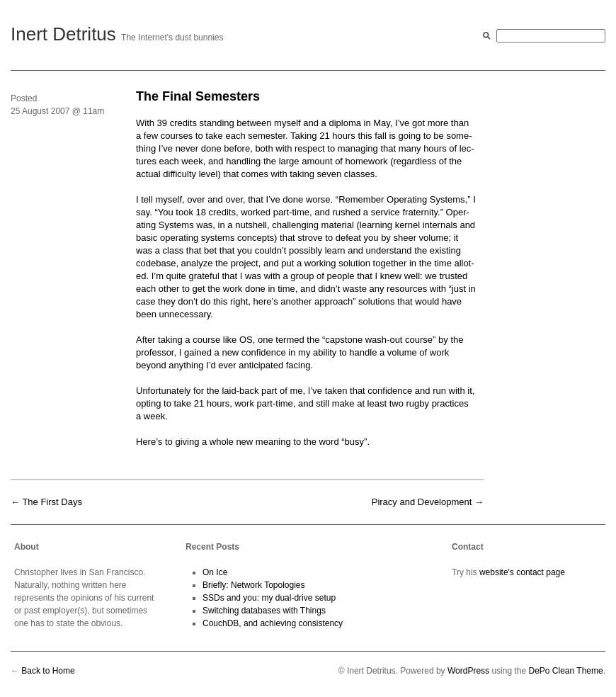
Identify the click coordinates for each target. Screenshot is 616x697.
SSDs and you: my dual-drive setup (269, 598)
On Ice (215, 572)
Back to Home (48, 671)
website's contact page (522, 572)
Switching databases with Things (264, 611)
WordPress (468, 671)
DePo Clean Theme (565, 671)
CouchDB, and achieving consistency (273, 623)
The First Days (52, 502)
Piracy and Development (422, 502)
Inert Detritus (63, 34)
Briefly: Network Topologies (254, 585)
